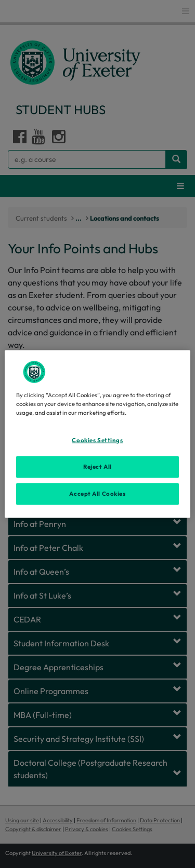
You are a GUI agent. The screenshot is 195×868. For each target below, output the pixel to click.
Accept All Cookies (97, 494)
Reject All (97, 467)
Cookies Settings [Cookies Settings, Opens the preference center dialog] (97, 440)
